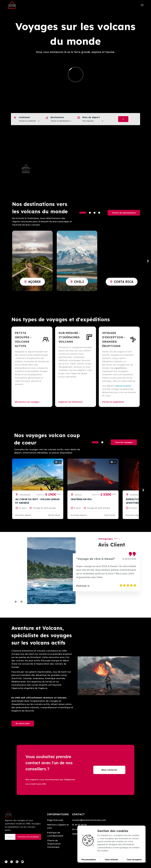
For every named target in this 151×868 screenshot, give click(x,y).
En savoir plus (23, 723)
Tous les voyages (124, 442)
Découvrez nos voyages (27, 402)
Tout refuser (111, 860)
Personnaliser (89, 860)
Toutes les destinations (124, 213)
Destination (57, 117)
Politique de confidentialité (55, 834)
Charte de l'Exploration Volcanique (54, 844)
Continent (24, 117)
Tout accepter (134, 860)
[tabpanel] (32, 261)
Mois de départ (91, 117)
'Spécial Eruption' (123, 386)
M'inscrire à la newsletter (28, 837)
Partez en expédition (113, 402)
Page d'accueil (55, 820)
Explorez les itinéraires (71, 402)
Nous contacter (109, 770)
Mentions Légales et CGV (58, 826)
